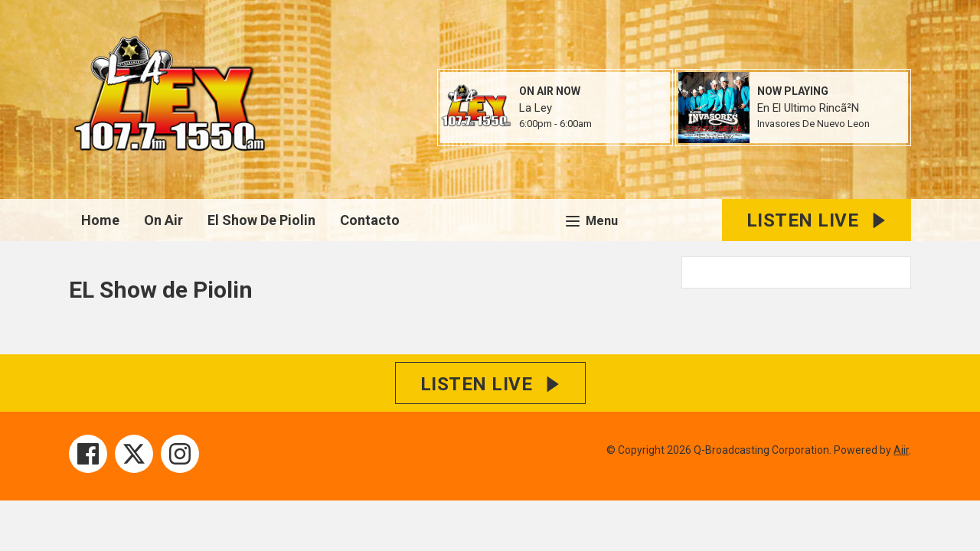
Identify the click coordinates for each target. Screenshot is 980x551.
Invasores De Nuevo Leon (813, 124)
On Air (163, 220)
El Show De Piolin (261, 220)
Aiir (901, 450)
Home (100, 220)
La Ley (536, 108)
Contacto (370, 220)
